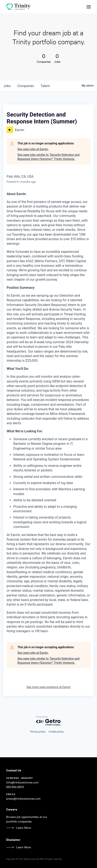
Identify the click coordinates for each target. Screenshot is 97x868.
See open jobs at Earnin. (33, 149)
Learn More (24, 828)
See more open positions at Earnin (49, 687)
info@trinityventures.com (22, 782)
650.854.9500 (15, 787)
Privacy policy (38, 732)
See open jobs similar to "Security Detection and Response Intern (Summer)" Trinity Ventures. (48, 157)
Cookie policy (56, 732)
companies (26, 86)
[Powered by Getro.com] (48, 721)
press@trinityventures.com (23, 799)
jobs (7, 86)
